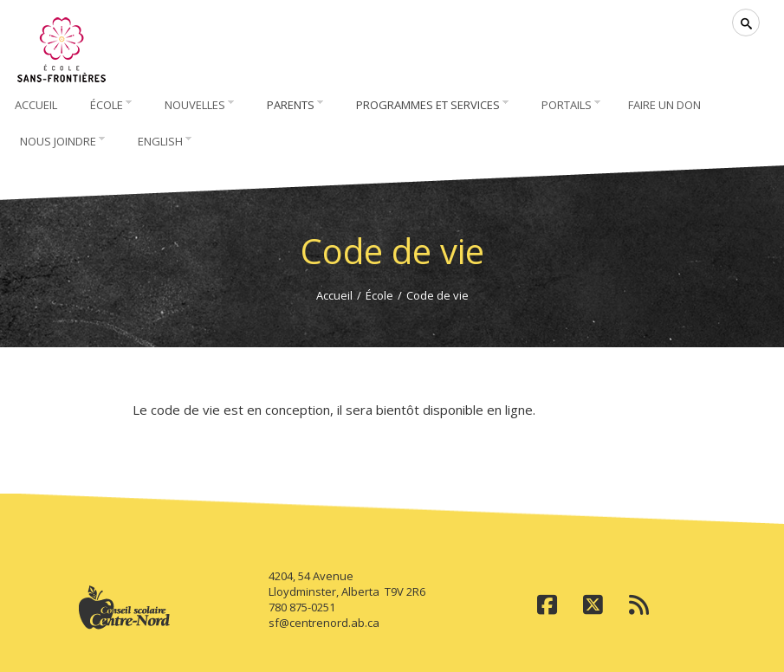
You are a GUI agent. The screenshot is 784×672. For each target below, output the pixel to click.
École (379, 295)
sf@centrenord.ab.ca (324, 623)
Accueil (334, 295)
